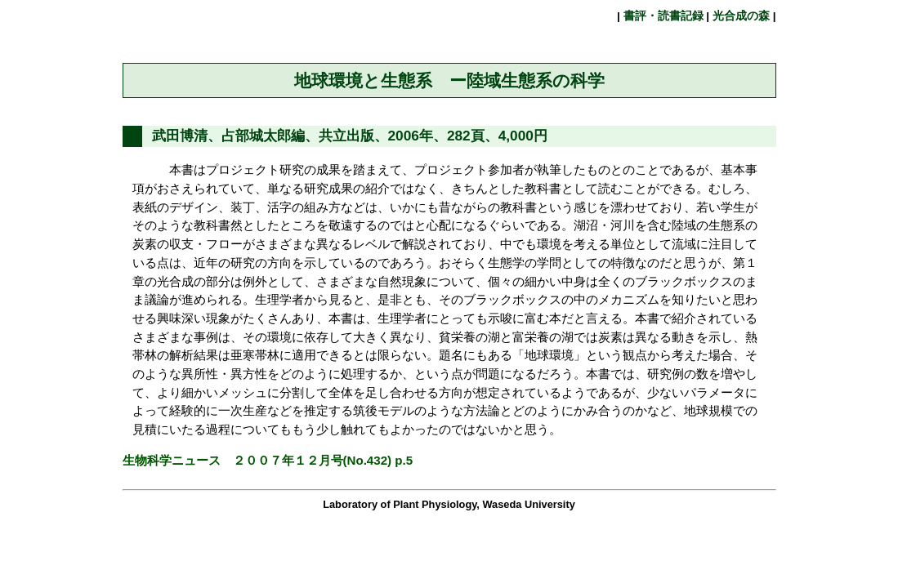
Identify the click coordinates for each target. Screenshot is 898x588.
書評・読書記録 (663, 16)
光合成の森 (741, 16)
